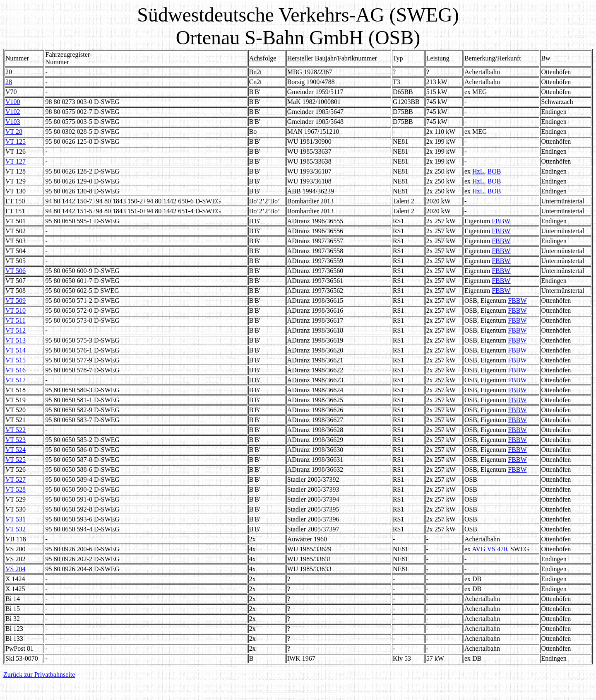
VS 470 (497, 549)
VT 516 (16, 370)
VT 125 (16, 141)
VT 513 (16, 340)
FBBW (501, 221)
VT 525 (16, 460)
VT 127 (16, 161)
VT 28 (14, 132)
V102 (13, 112)
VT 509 (16, 301)
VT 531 (16, 519)
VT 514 (16, 350)
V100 (13, 102)
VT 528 (16, 489)
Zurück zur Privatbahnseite (39, 675)
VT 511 (15, 320)
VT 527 (16, 479)
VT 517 (16, 380)
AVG (479, 549)
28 (9, 82)
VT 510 (16, 310)
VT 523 (16, 440)
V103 (13, 122)
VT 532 (16, 529)
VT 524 (16, 450)
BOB (494, 171)
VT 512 (16, 330)
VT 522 (16, 430)
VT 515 (16, 360)
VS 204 (15, 569)
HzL (478, 171)
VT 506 (16, 271)
